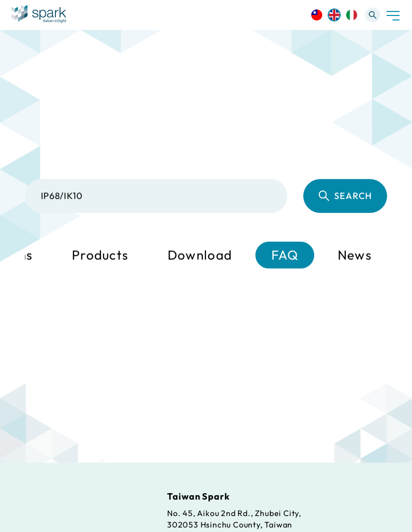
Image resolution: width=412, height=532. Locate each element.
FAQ (285, 256)
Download (200, 256)
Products (100, 256)
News (355, 256)
